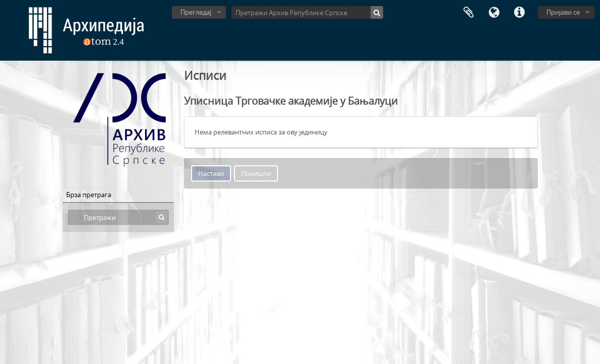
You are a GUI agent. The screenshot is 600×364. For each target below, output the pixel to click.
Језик (494, 13)
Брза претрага (89, 195)
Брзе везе (519, 13)
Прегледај (196, 12)
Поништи (256, 173)
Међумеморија (469, 13)
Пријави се (563, 12)
